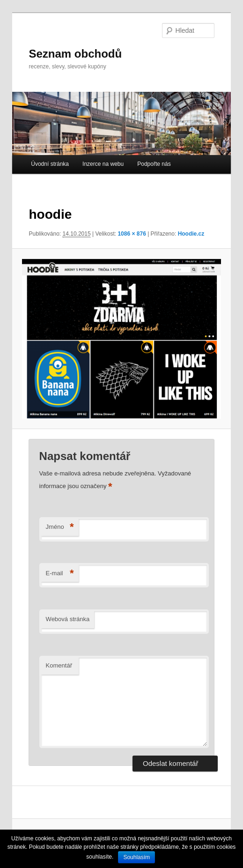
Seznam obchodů (75, 54)
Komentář (59, 665)
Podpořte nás (154, 164)
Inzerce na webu (103, 164)
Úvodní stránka (50, 164)
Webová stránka (68, 619)
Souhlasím (136, 857)
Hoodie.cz (191, 234)
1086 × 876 (132, 234)
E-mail (60, 574)
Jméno (60, 527)
